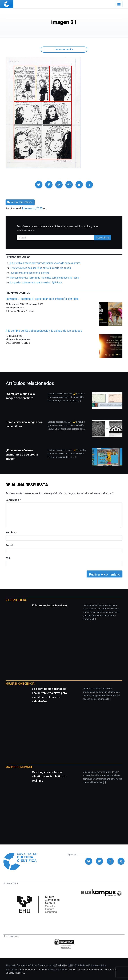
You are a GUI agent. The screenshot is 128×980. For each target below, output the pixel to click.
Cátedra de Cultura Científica (32, 966)
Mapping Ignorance (19, 767)
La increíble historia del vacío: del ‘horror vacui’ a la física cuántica (45, 263)
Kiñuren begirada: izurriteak (50, 605)
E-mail (10, 545)
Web (8, 558)
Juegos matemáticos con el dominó (30, 273)
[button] (39, 185)
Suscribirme (103, 238)
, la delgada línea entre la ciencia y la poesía (41, 268)
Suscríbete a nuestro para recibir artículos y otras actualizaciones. (58, 228)
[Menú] (119, 4)
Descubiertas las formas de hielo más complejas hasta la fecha (45, 278)
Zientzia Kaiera (16, 600)
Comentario (13, 500)
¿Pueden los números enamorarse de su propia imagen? (22, 455)
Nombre (11, 533)
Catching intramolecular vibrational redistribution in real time (49, 776)
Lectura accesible (64, 49)
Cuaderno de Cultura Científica (31, 970)
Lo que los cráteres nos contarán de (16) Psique (36, 283)
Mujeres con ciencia (20, 684)
